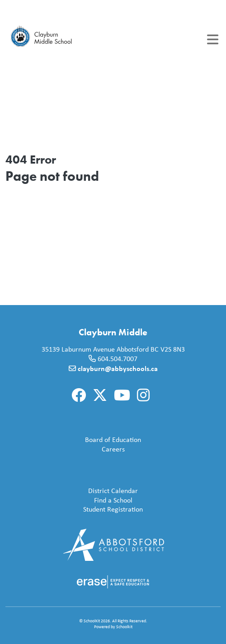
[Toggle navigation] (213, 40)
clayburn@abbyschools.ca (118, 368)
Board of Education (75, 440)
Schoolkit (124, 627)
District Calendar (73, 491)
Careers (67, 449)
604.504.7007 (118, 359)
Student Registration (76, 510)
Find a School (71, 501)
